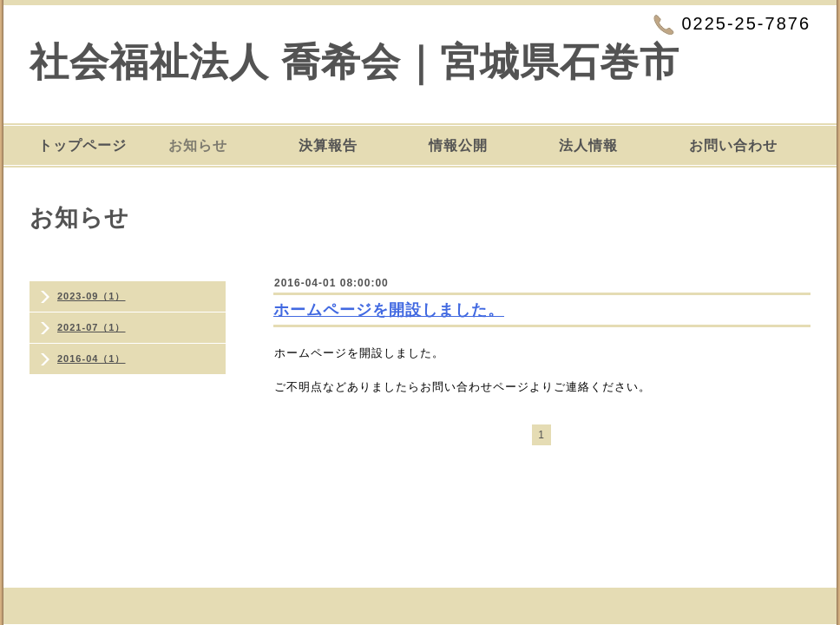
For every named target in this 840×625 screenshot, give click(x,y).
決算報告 (328, 145)
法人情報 (588, 145)
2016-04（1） (92, 359)
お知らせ (198, 145)
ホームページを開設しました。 (389, 310)
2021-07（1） (92, 327)
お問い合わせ (733, 145)
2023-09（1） (92, 296)
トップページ (82, 145)
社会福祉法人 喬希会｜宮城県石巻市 (354, 62)
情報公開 (458, 145)
